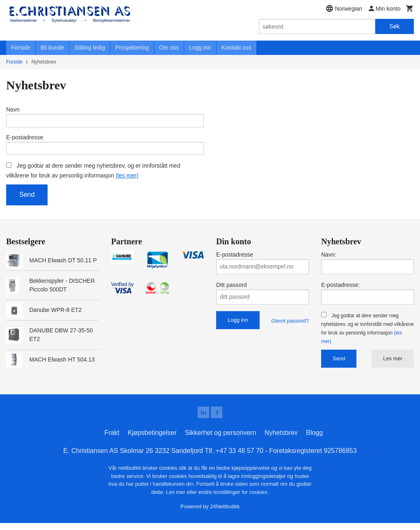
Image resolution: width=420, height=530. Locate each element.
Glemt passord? (290, 326)
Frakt (112, 440)
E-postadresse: (340, 290)
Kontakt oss (236, 48)
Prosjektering (132, 48)
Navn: (329, 260)
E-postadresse (25, 140)
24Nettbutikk (225, 513)
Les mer (393, 364)
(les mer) (127, 181)
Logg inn (200, 48)
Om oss (169, 48)
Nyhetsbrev (281, 440)
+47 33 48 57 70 (240, 458)
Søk (394, 26)
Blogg (314, 440)
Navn (13, 109)
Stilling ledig (90, 48)
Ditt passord (232, 290)
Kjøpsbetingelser (152, 440)
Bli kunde (52, 48)
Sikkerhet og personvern (220, 440)
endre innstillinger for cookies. (233, 499)
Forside (21, 48)
